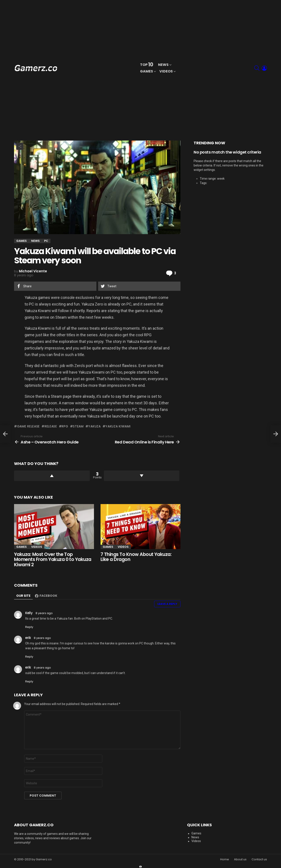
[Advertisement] (215, 68)
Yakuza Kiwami (118, 426)
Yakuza (94, 426)
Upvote (52, 476)
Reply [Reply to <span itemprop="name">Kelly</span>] (29, 627)
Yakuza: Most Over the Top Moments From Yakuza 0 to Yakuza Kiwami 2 (53, 559)
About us (240, 859)
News (163, 65)
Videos (166, 72)
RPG (65, 426)
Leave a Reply (167, 604)
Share (20, 146)
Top (147, 65)
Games (147, 72)
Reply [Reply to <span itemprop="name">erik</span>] (29, 657)
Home (225, 859)
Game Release (28, 426)
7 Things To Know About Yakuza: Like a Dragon (136, 557)
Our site (23, 596)
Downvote (142, 476)
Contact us (259, 859)
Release (51, 426)
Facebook (48, 596)
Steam (78, 426)
